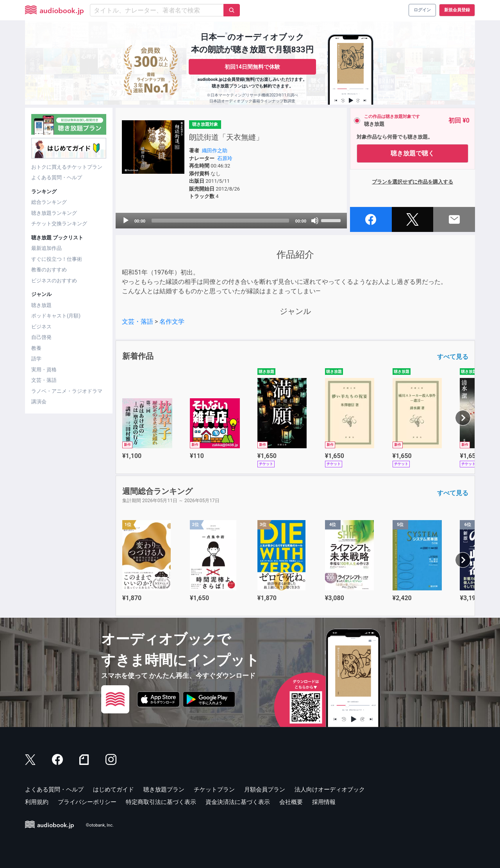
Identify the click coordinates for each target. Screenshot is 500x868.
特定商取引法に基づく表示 (161, 802)
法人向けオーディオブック (330, 790)
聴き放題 (41, 305)
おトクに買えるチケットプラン (67, 167)
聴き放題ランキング (54, 213)
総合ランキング (49, 202)
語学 (36, 359)
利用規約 (37, 802)
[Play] (126, 221)
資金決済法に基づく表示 (238, 802)
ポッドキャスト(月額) (56, 316)
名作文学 (172, 322)
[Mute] (315, 221)
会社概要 (291, 802)
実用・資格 (44, 370)
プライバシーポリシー (87, 802)
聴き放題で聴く (412, 153)
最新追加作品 (46, 248)
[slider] (220, 221)
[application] (231, 221)
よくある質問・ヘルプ (57, 177)
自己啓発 (41, 337)
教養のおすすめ (49, 270)
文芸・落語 (44, 380)
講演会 (39, 402)
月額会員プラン (265, 790)
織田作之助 (215, 151)
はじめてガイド (113, 790)
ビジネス (41, 327)
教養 (36, 348)
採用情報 (324, 802)
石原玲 (225, 158)
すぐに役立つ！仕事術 (57, 259)
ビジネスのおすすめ (54, 281)
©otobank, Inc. (100, 825)
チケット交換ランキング (59, 224)
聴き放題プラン (164, 790)
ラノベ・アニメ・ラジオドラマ (67, 391)
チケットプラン (214, 790)
